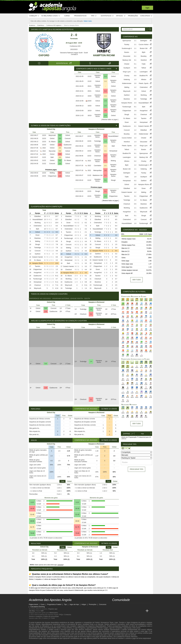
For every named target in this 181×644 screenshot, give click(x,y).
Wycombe (52, 151)
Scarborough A (127, 48)
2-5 (60, 154)
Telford (144, 68)
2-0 (106, 101)
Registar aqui (53, 609)
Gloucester (68, 148)
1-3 (60, 145)
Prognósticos (80, 16)
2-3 (105, 136)
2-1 (105, 175)
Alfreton (144, 80)
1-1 (106, 81)
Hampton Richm (104, 55)
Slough (113, 180)
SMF (42, 611)
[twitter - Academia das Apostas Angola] (119, 606)
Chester (127, 64)
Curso (67, 16)
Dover (38, 235)
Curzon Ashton (144, 45)
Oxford (44, 55)
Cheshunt (97, 156)
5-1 (135, 216)
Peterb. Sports (144, 83)
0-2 (106, 91)
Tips (94, 16)
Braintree (38, 238)
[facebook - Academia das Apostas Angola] (128, 606)
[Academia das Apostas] (119, 611)
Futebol (97, 623)
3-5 (106, 111)
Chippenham (52, 176)
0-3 (106, 76)
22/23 (44, 135)
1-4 (105, 141)
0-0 (60, 151)
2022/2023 (74, 49)
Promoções (133, 16)
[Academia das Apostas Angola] (114, 611)
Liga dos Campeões (116, 628)
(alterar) (124, 439)
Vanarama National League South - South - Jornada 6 (74, 54)
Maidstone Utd (97, 175)
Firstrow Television (131, 637)
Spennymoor (127, 41)
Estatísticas (107, 16)
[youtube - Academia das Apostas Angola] (124, 606)
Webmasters (54, 613)
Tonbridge (98, 141)
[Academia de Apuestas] (133, 611)
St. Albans (52, 142)
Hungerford (38, 273)
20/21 (89, 86)
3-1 (60, 160)
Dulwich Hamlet (38, 257)
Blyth (144, 52)
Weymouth (52, 135)
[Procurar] (149, 29)
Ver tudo (137, 280)
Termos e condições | (36, 617)
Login (147, 8)
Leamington (144, 72)
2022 (44, 148)
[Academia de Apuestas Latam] (138, 611)
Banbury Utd (127, 60)
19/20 (89, 96)
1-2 (60, 164)
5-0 (60, 138)
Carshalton (98, 166)
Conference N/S (74, 46)
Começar (34, 16)
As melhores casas (51, 16)
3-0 (135, 188)
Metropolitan (98, 170)
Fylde (144, 64)
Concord (68, 138)
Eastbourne (68, 145)
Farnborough (38, 279)
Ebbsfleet (38, 216)
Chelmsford (38, 226)
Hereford (144, 60)
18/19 (89, 111)
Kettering (127, 80)
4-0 (135, 122)
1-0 (60, 176)
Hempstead (113, 151)
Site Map (32, 611)
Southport (127, 68)
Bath (52, 157)
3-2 (106, 106)
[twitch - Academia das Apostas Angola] (114, 606)
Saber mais (88, 21)
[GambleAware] (35, 642)
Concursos (146, 16)
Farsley (127, 45)
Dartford (38, 254)
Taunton (38, 266)
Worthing (38, 223)
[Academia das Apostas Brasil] (124, 611)
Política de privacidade (51, 617)
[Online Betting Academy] (128, 611)
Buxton (127, 52)
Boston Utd (144, 48)
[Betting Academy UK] (142, 611)
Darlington (144, 41)
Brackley (144, 56)
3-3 (60, 148)
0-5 (135, 204)
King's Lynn (127, 72)
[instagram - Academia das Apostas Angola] (133, 606)
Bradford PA (144, 76)
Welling (52, 173)
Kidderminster (127, 83)
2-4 (106, 116)
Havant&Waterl (113, 136)
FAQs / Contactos (65, 615)
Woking (113, 161)
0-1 (60, 142)
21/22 (89, 76)
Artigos (121, 16)
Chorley (127, 76)
